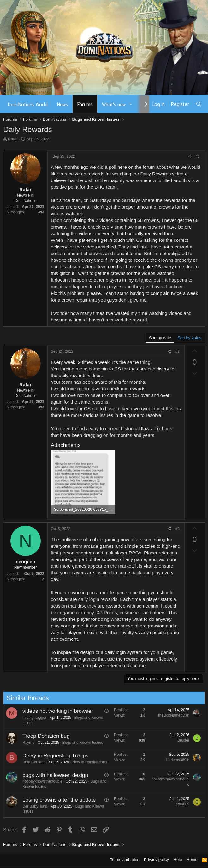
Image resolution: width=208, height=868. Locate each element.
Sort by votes (189, 338)
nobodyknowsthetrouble (39, 781)
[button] (131, 104)
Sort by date (160, 338)
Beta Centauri (31, 762)
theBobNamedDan (171, 715)
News (62, 104)
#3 (178, 529)
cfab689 (179, 804)
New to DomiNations (86, 762)
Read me (136, 666)
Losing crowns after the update (56, 800)
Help (178, 860)
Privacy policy (156, 860)
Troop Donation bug (43, 736)
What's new (114, 104)
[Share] (190, 157)
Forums (85, 104)
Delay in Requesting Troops (52, 756)
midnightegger (31, 718)
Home (192, 860)
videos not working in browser (55, 711)
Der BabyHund (32, 806)
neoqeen (26, 562)
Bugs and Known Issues (80, 743)
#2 (178, 351)
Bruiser (180, 740)
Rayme (25, 743)
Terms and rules (125, 860)
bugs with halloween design (52, 775)
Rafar (13, 139)
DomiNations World (28, 104)
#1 (198, 156)
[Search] (199, 104)
